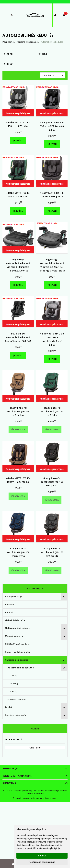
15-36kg (14, 683)
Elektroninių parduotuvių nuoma (27, 798)
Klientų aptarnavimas (17, 776)
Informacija (10, 768)
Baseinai (10, 604)
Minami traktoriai (14, 636)
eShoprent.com (50, 798)
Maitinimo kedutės (17, 699)
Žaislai (8, 707)
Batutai (9, 612)
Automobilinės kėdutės (21, 668)
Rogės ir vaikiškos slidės (17, 652)
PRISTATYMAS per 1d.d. (17, 644)
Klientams (9, 783)
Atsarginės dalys (14, 597)
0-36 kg (13, 676)
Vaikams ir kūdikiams (17, 660)
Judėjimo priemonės (15, 715)
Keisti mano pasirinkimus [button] (42, 862)
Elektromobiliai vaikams (18, 628)
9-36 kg (13, 691)
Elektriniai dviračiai (15, 620)
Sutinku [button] (42, 856)
